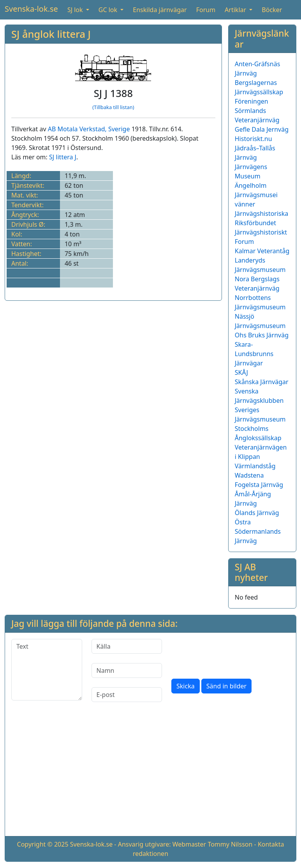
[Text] (47, 670)
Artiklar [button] (236, 10)
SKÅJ (241, 372)
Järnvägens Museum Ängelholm (251, 176)
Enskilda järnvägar (160, 10)
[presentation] (231, 654)
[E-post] (127, 695)
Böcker (272, 10)
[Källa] (127, 646)
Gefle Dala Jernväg (262, 129)
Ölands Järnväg (257, 513)
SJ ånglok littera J (51, 34)
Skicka (186, 686)
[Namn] (127, 670)
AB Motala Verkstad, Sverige (89, 129)
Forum (206, 10)
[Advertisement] (150, 775)
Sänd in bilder (226, 686)
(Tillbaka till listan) (113, 107)
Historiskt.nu (253, 139)
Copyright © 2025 (43, 844)
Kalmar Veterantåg (262, 251)
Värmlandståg (255, 466)
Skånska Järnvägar (262, 382)
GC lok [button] (109, 10)
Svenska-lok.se (31, 9)
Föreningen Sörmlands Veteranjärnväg (257, 111)
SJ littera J (63, 157)
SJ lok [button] (76, 10)
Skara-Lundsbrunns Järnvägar (254, 354)
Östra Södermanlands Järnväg (258, 531)
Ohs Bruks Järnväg (262, 335)
